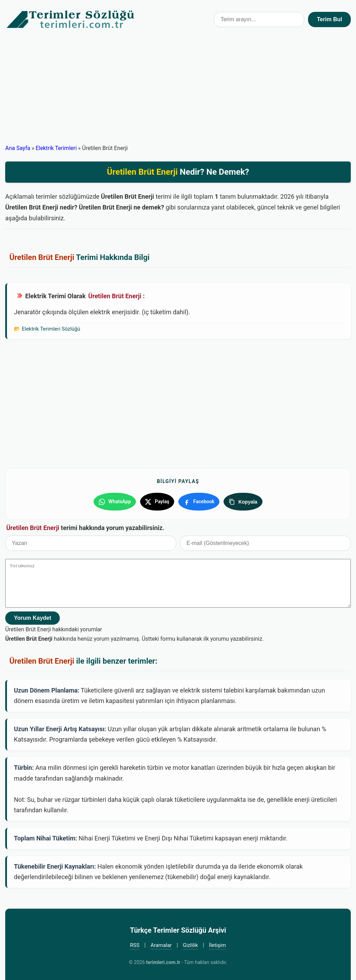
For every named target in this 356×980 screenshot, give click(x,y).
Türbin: (24, 765)
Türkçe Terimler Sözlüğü (71, 19)
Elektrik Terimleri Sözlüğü (51, 329)
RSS (135, 942)
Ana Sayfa (18, 148)
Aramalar (161, 942)
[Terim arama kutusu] (259, 19)
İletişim (217, 942)
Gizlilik (191, 942)
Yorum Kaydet (33, 615)
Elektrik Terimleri (56, 148)
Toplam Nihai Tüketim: (46, 836)
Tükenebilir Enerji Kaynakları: (55, 864)
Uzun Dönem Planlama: (47, 687)
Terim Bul (329, 19)
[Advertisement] (178, 91)
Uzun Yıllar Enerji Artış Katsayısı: (60, 726)
